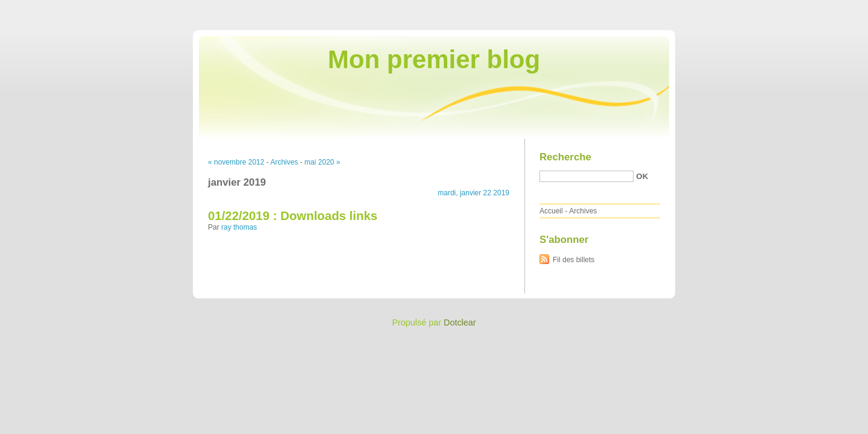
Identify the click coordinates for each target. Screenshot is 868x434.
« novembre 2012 (236, 162)
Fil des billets (574, 260)
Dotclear (460, 322)
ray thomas (239, 227)
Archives (284, 162)
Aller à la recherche (833, 8)
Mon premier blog (434, 59)
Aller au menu (773, 8)
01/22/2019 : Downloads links (293, 216)
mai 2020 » (322, 162)
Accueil (551, 211)
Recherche (565, 157)
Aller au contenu (720, 8)
